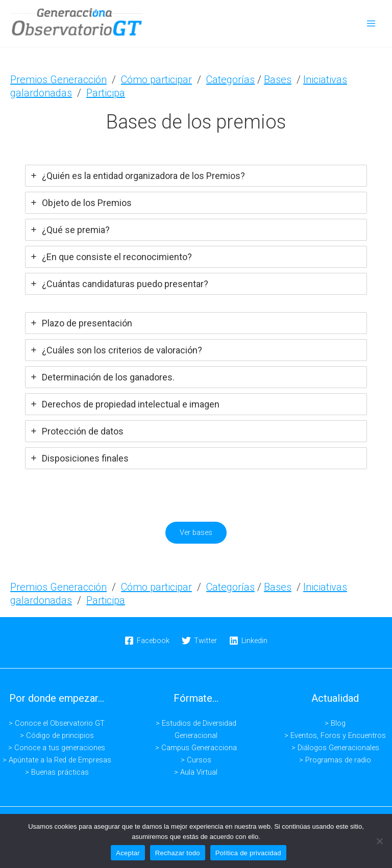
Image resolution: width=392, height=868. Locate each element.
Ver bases (196, 532)
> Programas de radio (335, 760)
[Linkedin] (248, 641)
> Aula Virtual (196, 772)
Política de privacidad (248, 853)
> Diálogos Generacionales (335, 748)
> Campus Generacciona (196, 748)
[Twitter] (199, 641)
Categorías (230, 79)
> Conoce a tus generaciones (57, 748)
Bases (278, 79)
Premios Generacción (58, 79)
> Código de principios (57, 735)
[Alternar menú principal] (371, 23)
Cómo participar (156, 79)
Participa (106, 92)
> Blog (335, 723)
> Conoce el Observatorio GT (57, 723)
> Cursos (196, 760)
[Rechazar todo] (379, 841)
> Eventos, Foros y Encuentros (335, 735)
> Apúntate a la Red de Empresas (57, 760)
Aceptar (128, 853)
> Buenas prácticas (57, 772)
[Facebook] (148, 641)
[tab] (196, 175)
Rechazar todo (178, 853)
